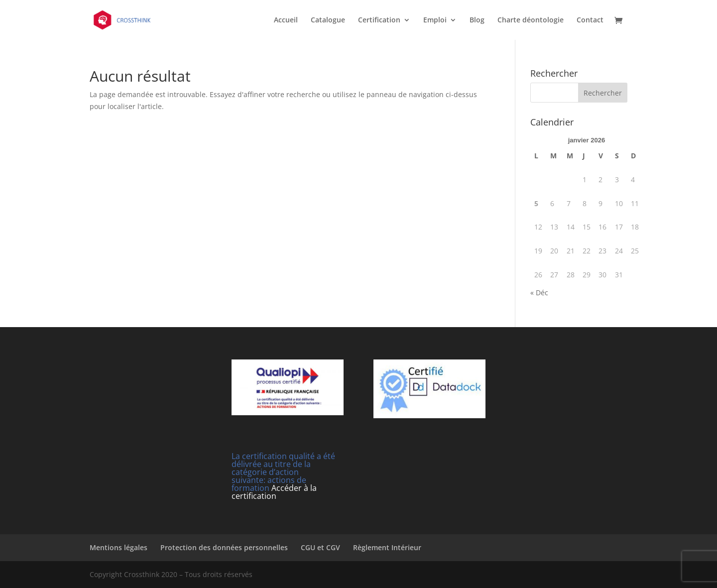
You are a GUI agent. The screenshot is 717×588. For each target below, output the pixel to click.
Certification (379, 20)
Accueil (286, 20)
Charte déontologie (531, 20)
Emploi (435, 20)
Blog (477, 20)
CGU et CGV (320, 547)
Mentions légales (119, 547)
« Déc (539, 293)
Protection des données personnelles (224, 547)
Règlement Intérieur (387, 547)
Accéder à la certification (274, 492)
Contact (590, 20)
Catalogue (328, 20)
